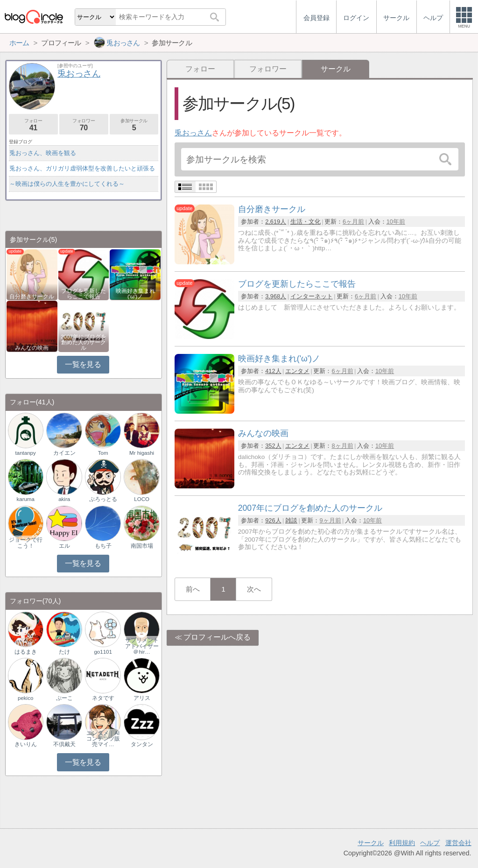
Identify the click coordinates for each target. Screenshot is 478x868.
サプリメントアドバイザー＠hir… (142, 646)
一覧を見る (83, 364)
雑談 (291, 520)
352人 (273, 446)
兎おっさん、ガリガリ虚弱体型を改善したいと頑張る (82, 168)
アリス (142, 698)
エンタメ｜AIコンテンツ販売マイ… (103, 739)
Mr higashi (142, 453)
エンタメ (297, 371)
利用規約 (402, 843)
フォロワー (268, 69)
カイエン (64, 453)
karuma (25, 499)
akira (64, 499)
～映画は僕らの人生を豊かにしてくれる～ (67, 184)
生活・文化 (306, 222)
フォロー (200, 69)
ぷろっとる (103, 499)
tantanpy (26, 453)
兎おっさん (193, 133)
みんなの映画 (32, 348)
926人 (273, 520)
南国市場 (142, 546)
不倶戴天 (64, 744)
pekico (25, 698)
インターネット (312, 296)
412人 (273, 371)
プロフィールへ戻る (217, 637)
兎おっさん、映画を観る (43, 153)
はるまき (26, 652)
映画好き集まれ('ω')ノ (135, 294)
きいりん (26, 744)
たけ (64, 652)
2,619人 (276, 222)
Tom (103, 453)
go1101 (103, 652)
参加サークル (134, 125)
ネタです (103, 698)
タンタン (142, 744)
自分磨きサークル (32, 296)
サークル (371, 843)
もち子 (103, 546)
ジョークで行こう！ (26, 543)
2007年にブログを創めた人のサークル (84, 342)
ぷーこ (64, 698)
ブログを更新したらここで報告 (84, 294)
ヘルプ (430, 843)
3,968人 (276, 296)
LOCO (142, 499)
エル (64, 546)
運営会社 (458, 843)
